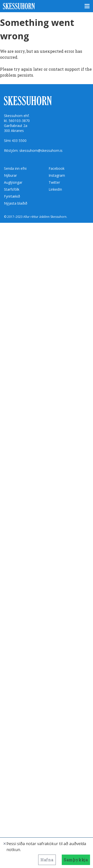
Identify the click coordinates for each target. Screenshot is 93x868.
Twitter (54, 182)
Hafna (47, 860)
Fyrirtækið (12, 196)
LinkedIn (55, 189)
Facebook (57, 168)
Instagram (57, 175)
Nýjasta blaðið (16, 203)
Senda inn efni (15, 168)
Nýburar (10, 175)
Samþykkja (76, 860)
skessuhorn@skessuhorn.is (41, 150)
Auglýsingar (13, 182)
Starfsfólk (12, 189)
